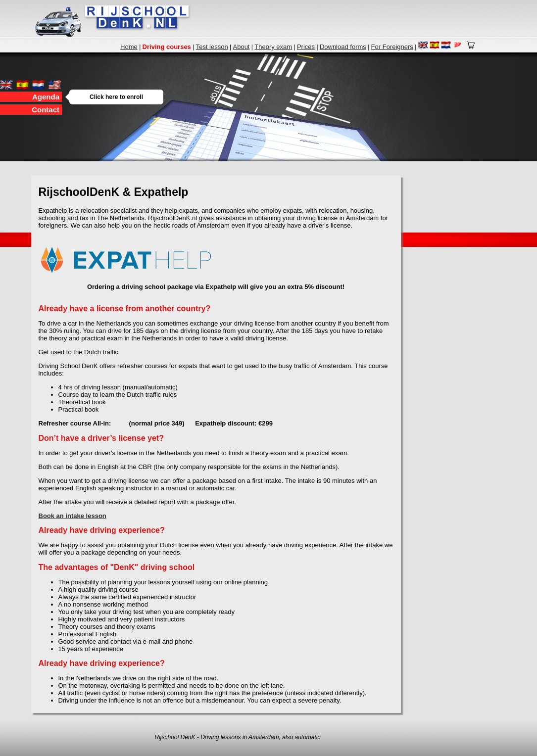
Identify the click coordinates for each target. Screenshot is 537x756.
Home (129, 47)
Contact (46, 110)
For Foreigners (392, 47)
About (242, 47)
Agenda (47, 97)
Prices (306, 47)
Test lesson (212, 47)
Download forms (343, 47)
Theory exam (273, 47)
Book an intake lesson (73, 516)
